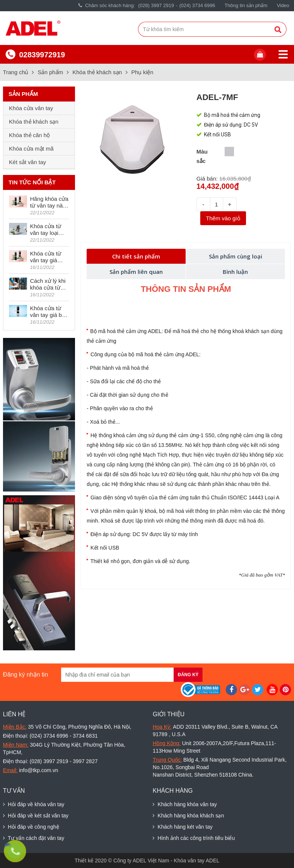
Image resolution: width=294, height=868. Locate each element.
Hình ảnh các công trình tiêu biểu (194, 838)
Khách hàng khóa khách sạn (188, 816)
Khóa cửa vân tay (31, 108)
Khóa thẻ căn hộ (30, 135)
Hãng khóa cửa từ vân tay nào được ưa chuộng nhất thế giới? (49, 202)
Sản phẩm (50, 72)
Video (283, 5)
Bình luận (235, 272)
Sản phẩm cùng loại (235, 256)
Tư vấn (14, 791)
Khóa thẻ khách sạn (97, 72)
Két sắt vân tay (28, 162)
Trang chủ (16, 72)
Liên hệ (14, 714)
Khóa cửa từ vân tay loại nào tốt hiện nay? (46, 230)
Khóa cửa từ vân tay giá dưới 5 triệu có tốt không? (48, 257)
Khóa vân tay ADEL (197, 861)
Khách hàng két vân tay (182, 827)
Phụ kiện (142, 72)
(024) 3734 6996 (197, 5)
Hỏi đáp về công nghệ (31, 827)
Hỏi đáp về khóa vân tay (34, 804)
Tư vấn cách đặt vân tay (34, 838)
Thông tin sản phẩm (246, 5)
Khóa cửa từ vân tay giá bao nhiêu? (49, 312)
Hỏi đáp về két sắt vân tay (36, 816)
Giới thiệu (169, 714)
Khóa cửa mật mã (31, 149)
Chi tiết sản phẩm (136, 256)
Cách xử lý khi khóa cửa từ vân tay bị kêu (48, 284)
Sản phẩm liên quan (136, 272)
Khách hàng (173, 791)
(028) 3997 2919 (156, 5)
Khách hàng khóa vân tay (185, 804)
